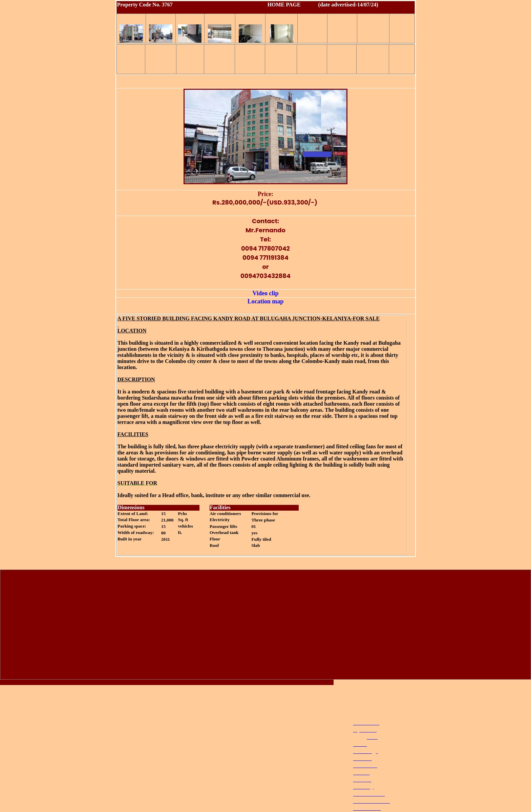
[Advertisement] (265, 626)
